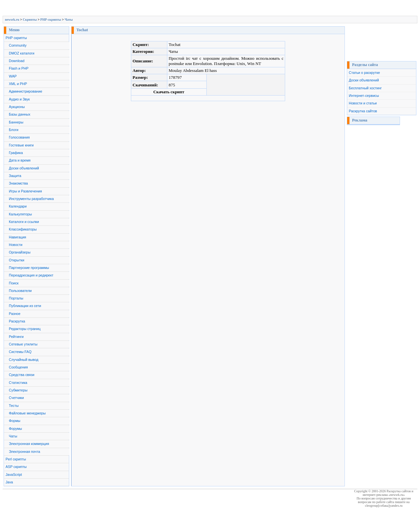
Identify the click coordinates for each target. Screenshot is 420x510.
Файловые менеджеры (27, 413)
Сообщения (18, 367)
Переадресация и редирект (31, 275)
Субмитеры (18, 390)
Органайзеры (20, 252)
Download (17, 61)
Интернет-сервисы (364, 96)
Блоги (14, 130)
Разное (15, 314)
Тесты (14, 406)
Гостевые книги (21, 145)
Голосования (19, 137)
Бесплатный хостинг (365, 88)
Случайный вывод (24, 360)
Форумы (15, 429)
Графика (16, 153)
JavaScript (14, 475)
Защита (15, 176)
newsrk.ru (12, 20)
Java (9, 482)
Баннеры (16, 122)
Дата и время (20, 160)
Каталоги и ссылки (24, 222)
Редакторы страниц (25, 329)
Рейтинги (16, 337)
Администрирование (26, 91)
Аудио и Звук (19, 99)
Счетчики (16, 398)
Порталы (16, 298)
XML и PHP (18, 84)
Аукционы (17, 107)
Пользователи (20, 291)
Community (18, 45)
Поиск (14, 283)
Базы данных (20, 114)
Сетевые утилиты (23, 344)
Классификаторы (23, 229)
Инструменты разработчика (31, 199)
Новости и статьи (363, 103)
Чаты (69, 20)
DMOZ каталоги (22, 53)
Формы (15, 421)
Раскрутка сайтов (363, 111)
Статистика (18, 383)
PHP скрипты (16, 38)
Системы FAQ (20, 352)
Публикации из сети (25, 306)
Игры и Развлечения (25, 191)
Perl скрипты (16, 459)
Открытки (17, 260)
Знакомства (18, 183)
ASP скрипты (16, 467)
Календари (18, 206)
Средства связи (22, 375)
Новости (16, 245)
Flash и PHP (19, 68)
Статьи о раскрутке (364, 73)
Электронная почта (24, 452)
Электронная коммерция (29, 444)
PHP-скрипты (51, 20)
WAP (13, 76)
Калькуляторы (20, 214)
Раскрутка (17, 321)
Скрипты (30, 20)
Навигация (18, 237)
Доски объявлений (24, 168)
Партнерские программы (29, 268)
